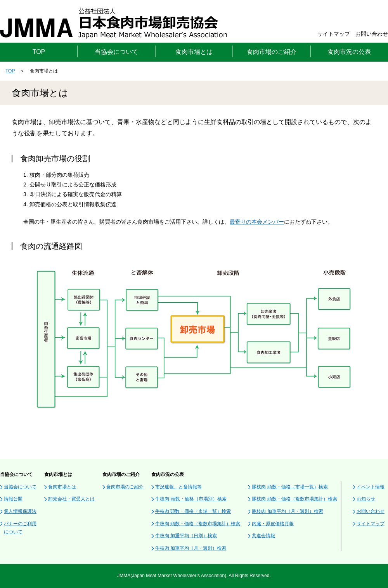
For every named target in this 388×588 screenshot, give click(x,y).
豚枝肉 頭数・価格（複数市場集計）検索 (294, 499)
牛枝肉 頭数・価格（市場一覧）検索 (193, 511)
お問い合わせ (372, 34)
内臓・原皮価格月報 (273, 524)
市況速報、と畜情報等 (178, 487)
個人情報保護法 (20, 511)
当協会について (20, 487)
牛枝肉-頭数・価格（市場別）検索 (191, 499)
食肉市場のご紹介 (125, 487)
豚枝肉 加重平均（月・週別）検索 (287, 511)
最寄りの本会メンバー (257, 222)
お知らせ (366, 499)
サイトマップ (334, 34)
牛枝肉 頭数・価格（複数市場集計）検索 (198, 524)
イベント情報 (371, 487)
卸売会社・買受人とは (71, 499)
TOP (39, 52)
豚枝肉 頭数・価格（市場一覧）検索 (290, 487)
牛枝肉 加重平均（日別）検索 (186, 536)
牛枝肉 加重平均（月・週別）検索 (191, 548)
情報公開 (13, 499)
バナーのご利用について (20, 528)
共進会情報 (263, 536)
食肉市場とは (62, 487)
